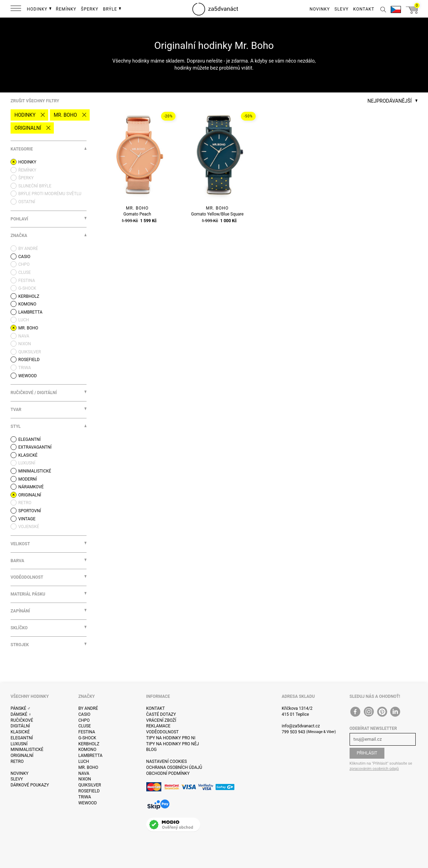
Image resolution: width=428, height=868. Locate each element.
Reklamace (158, 726)
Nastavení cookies (167, 761)
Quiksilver (90, 785)
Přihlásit (367, 753)
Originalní (28, 128)
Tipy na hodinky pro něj (173, 744)
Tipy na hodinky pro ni (171, 738)
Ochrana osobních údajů (174, 767)
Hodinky (25, 115)
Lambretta (90, 756)
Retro (17, 761)
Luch (84, 761)
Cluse (85, 726)
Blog (152, 750)
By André (88, 708)
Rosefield (89, 791)
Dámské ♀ (21, 714)
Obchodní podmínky (168, 773)
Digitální (20, 726)
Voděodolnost (162, 732)
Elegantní (22, 738)
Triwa (85, 797)
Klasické (20, 732)
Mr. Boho (65, 115)
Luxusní (19, 744)
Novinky (20, 773)
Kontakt (156, 708)
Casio (84, 714)
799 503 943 (293, 732)
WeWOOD (88, 803)
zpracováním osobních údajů (374, 769)
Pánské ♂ (21, 708)
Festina (87, 732)
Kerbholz (89, 744)
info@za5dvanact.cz (301, 726)
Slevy (17, 779)
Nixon (85, 779)
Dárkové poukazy (30, 785)
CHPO (84, 720)
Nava (84, 773)
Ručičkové (22, 720)
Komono (87, 750)
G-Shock (87, 738)
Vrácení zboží (161, 720)
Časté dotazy (161, 714)
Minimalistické (27, 750)
